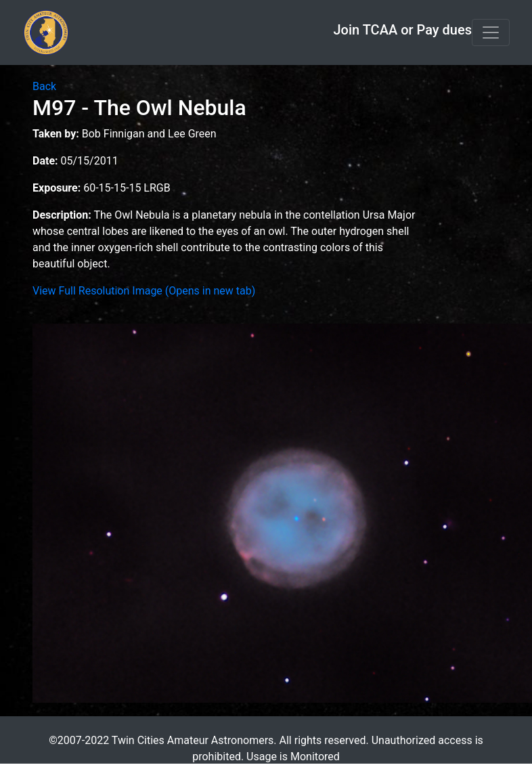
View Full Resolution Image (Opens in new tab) (144, 291)
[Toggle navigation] (491, 32)
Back (44, 86)
